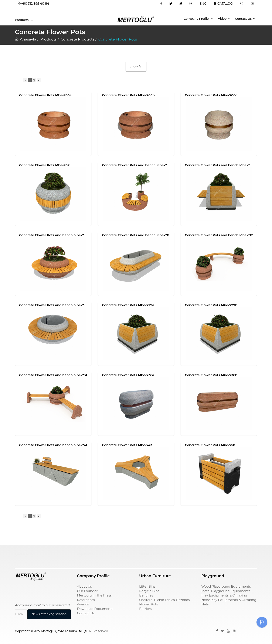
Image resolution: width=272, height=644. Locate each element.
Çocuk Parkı (25, 554)
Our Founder (87, 591)
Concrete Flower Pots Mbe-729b (211, 305)
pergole (208, 554)
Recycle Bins (149, 591)
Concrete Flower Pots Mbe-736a (128, 375)
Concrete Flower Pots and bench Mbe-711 (136, 235)
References (86, 600)
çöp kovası (86, 554)
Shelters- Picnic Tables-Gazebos (164, 600)
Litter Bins (147, 586)
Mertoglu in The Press (94, 595)
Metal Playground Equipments (226, 591)
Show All (136, 66)
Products (22, 20)
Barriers (145, 609)
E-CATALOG (223, 3)
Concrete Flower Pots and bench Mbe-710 (53, 235)
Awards (83, 604)
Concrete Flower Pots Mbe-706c (211, 95)
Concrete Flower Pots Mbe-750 (210, 445)
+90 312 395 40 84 (34, 3)
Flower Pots (149, 604)
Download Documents (95, 609)
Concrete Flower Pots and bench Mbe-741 (53, 445)
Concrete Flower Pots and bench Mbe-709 (219, 165)
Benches (146, 595)
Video (224, 18)
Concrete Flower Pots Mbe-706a (45, 95)
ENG (203, 3)
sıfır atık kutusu (152, 554)
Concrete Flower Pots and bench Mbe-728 (54, 305)
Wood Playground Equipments (226, 586)
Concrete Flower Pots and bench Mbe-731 (53, 375)
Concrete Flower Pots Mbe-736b (211, 375)
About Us (85, 586)
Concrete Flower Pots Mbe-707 (44, 165)
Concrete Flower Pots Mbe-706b (128, 95)
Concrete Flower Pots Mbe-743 (127, 445)
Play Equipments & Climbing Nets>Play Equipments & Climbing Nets (229, 600)
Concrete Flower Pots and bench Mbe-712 (219, 235)
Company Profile (198, 18)
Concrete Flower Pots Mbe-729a (128, 305)
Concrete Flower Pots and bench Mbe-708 (137, 165)
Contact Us (245, 18)
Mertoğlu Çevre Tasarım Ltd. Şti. (65, 631)
